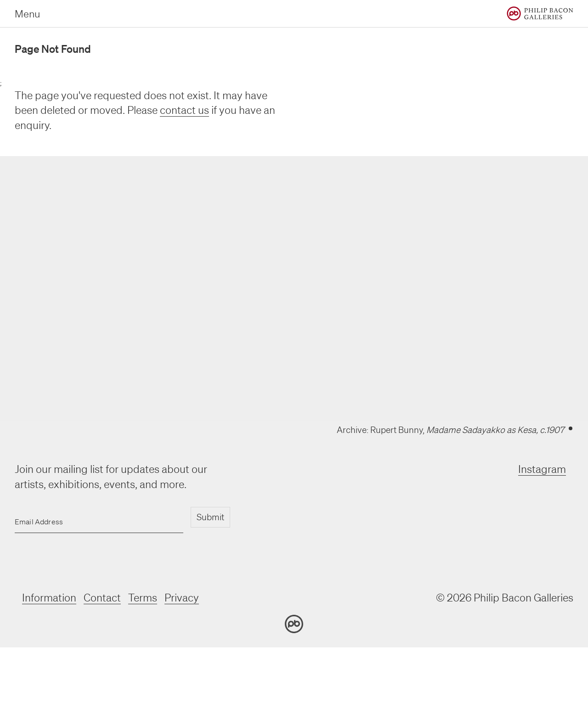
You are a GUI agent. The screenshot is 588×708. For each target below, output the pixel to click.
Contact (102, 598)
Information (49, 598)
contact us (184, 110)
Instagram (542, 469)
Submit (210, 517)
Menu (27, 14)
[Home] (540, 14)
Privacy (182, 598)
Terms (143, 598)
